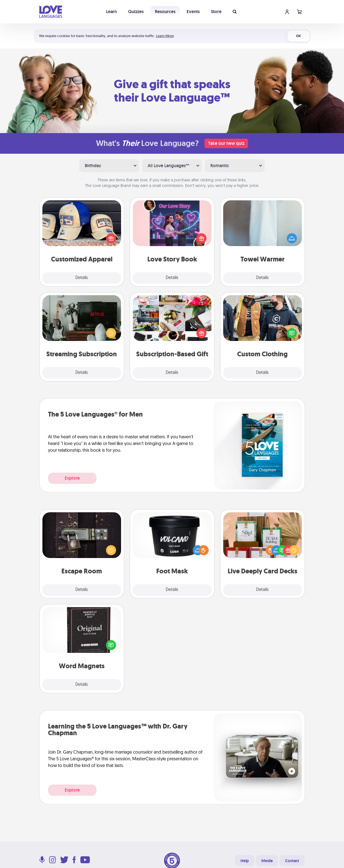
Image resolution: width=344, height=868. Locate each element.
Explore (72, 478)
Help (245, 861)
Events (193, 12)
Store (216, 12)
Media (267, 861)
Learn (111, 12)
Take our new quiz (226, 143)
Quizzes (136, 12)
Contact (292, 861)
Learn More (165, 36)
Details (82, 278)
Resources (165, 12)
